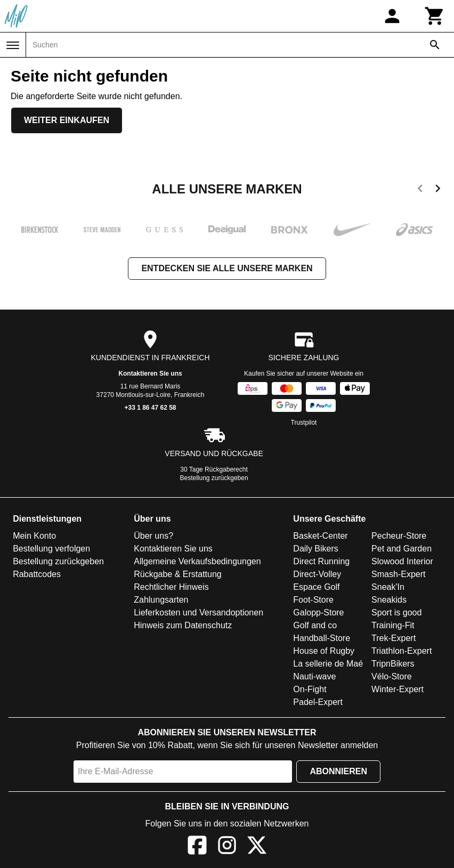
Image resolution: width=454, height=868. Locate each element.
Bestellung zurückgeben (214, 478)
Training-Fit (393, 625)
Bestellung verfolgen (51, 549)
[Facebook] (197, 847)
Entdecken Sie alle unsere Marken (227, 268)
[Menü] (13, 45)
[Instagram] (227, 847)
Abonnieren (338, 771)
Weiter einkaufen (67, 120)
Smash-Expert (398, 574)
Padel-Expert (318, 702)
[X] (257, 847)
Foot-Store (313, 600)
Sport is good (396, 613)
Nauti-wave (314, 676)
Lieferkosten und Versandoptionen (198, 613)
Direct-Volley (317, 574)
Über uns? (153, 536)
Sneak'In (388, 587)
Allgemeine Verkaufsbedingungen (197, 561)
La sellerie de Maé (328, 664)
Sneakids (389, 600)
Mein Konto (34, 536)
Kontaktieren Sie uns (150, 374)
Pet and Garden (402, 549)
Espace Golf (316, 587)
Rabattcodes (37, 574)
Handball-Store (322, 638)
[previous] (420, 190)
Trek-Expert (394, 638)
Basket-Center (320, 536)
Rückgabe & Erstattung (178, 574)
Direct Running (321, 561)
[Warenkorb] (435, 16)
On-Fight (310, 689)
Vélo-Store (392, 676)
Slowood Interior (402, 561)
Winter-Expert (398, 689)
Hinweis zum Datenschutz (183, 625)
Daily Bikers (315, 549)
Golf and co (315, 625)
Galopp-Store (318, 613)
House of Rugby (324, 651)
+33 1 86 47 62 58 (150, 408)
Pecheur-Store (399, 536)
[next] (438, 190)
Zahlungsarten (161, 600)
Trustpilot (304, 423)
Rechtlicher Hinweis (171, 587)
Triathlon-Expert (402, 651)
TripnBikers (393, 664)
